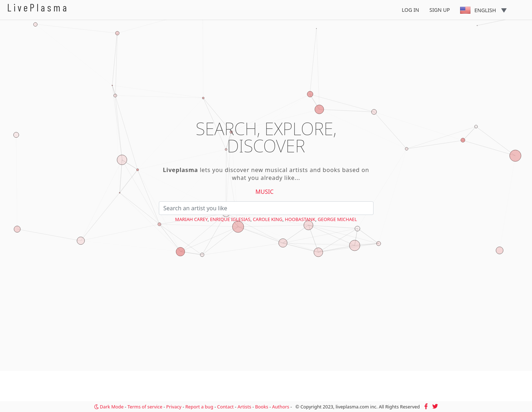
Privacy (174, 407)
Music (265, 192)
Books (262, 407)
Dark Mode (109, 407)
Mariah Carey (191, 219)
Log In (411, 10)
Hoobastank (300, 219)
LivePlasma (38, 7)
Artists (244, 407)
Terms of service (145, 407)
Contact (225, 407)
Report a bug (199, 407)
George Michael (337, 219)
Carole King (268, 219)
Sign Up (440, 10)
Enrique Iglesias (230, 219)
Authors (281, 407)
